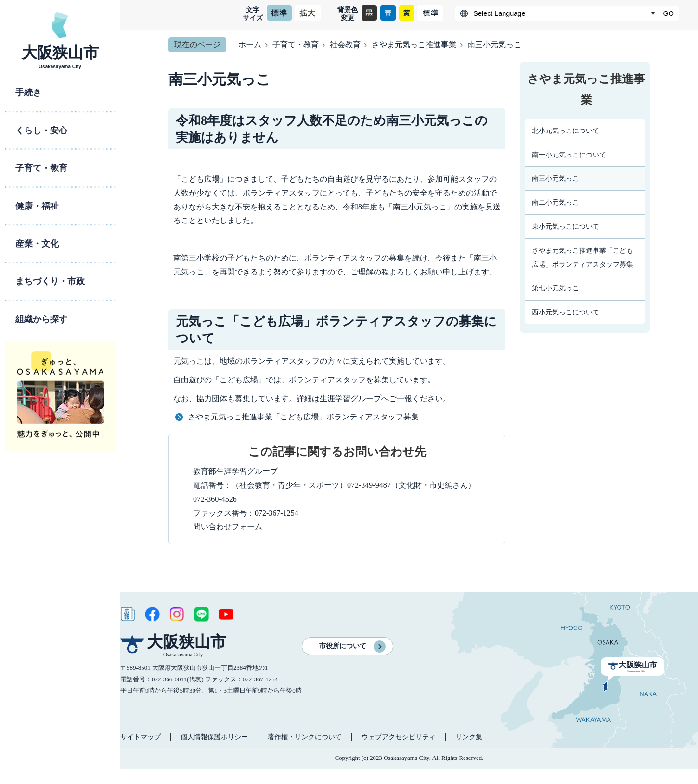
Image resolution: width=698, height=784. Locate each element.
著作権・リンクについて (305, 737)
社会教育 (345, 45)
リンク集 (469, 737)
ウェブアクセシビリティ (399, 737)
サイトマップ (141, 737)
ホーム (250, 45)
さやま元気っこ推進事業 (414, 45)
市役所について (343, 646)
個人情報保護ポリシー (214, 737)
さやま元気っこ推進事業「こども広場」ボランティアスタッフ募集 (303, 417)
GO (669, 13)
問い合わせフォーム (228, 527)
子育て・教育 (296, 45)
